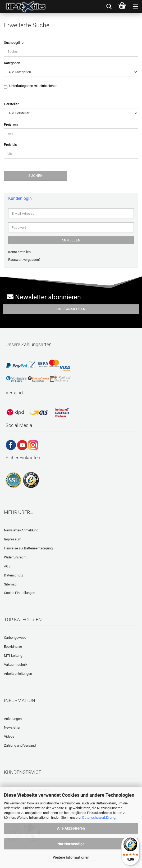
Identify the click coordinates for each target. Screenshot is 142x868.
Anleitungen (13, 719)
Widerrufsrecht (15, 557)
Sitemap (10, 584)
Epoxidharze (13, 647)
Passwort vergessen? (24, 260)
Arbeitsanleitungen (18, 674)
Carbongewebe (15, 638)
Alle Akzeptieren (71, 828)
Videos (9, 736)
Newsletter (12, 727)
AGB (7, 566)
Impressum (13, 539)
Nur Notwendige (71, 844)
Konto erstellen (19, 252)
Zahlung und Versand (20, 745)
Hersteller (11, 104)
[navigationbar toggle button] (135, 7)
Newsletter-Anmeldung (21, 530)
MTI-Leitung (13, 656)
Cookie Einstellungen (20, 593)
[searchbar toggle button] (109, 7)
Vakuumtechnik (16, 665)
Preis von (11, 124)
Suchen (36, 176)
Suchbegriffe (14, 43)
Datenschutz (13, 575)
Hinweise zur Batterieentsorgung (28, 548)
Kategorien (12, 63)
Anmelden (71, 240)
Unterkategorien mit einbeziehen (33, 86)
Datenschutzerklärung (99, 818)
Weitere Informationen (71, 857)
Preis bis (10, 145)
